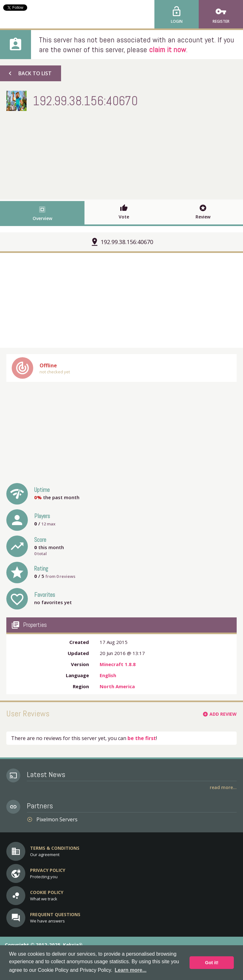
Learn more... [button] (131, 970)
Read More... (223, 787)
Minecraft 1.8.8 (118, 664)
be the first (142, 738)
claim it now (168, 49)
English (108, 675)
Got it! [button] (212, 963)
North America (117, 686)
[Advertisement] (121, 154)
